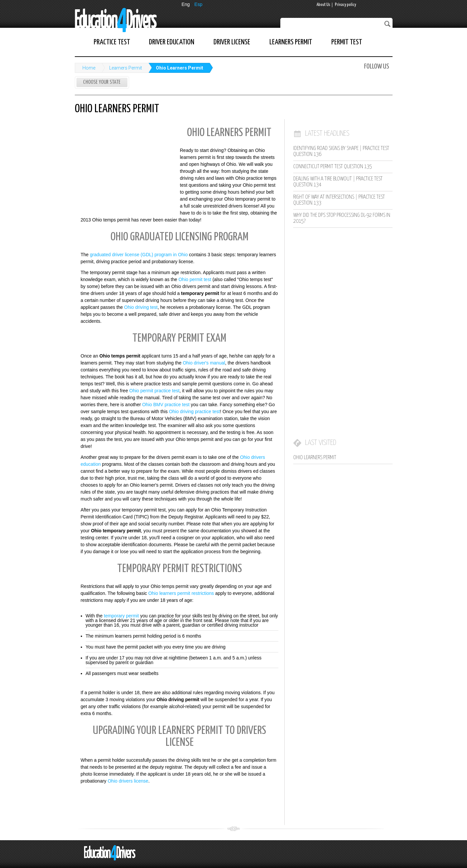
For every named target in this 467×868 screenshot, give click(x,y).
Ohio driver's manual (204, 363)
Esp (198, 4)
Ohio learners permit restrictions (181, 593)
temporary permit (121, 616)
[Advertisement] (124, 167)
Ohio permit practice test (155, 391)
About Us (323, 5)
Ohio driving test (141, 307)
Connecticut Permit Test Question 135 (333, 167)
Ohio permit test (195, 279)
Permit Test (347, 42)
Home (89, 68)
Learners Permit (291, 42)
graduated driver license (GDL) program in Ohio (139, 255)
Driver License (232, 42)
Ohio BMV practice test (166, 405)
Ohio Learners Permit (180, 68)
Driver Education (172, 42)
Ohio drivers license (128, 781)
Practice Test (112, 42)
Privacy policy (346, 5)
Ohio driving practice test (194, 411)
